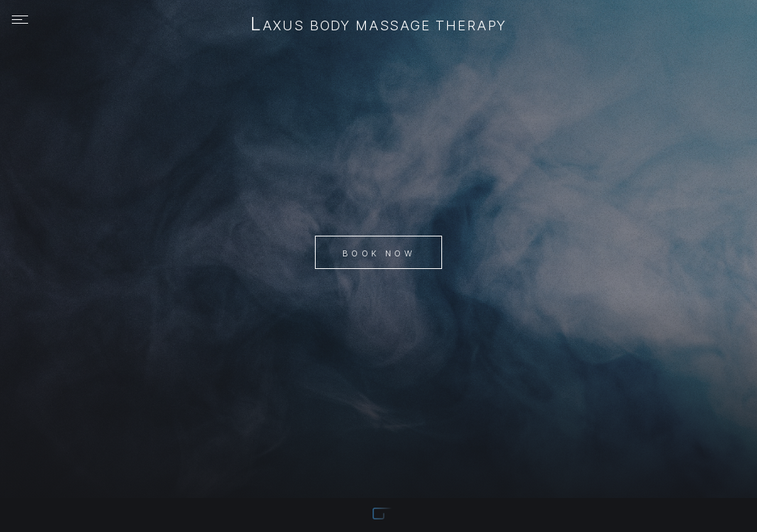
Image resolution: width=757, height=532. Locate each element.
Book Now (378, 253)
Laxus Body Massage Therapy (378, 25)
